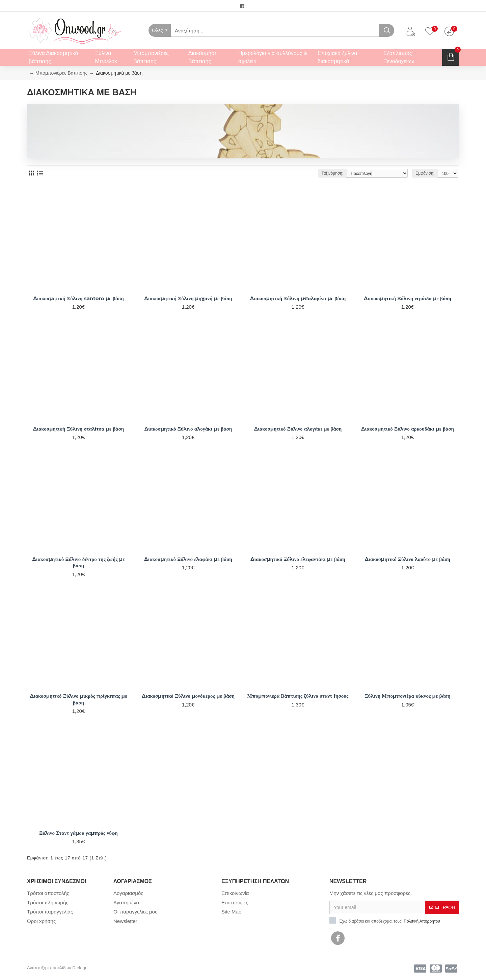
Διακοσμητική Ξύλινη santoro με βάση (78, 298)
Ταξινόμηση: (333, 173)
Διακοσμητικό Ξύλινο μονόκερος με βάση (188, 696)
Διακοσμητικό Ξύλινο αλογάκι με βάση (188, 429)
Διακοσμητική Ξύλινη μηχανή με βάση (188, 298)
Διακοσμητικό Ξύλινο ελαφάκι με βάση (188, 559)
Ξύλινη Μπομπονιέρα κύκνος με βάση (407, 696)
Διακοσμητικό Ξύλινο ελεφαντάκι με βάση (298, 559)
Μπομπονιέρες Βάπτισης (61, 73)
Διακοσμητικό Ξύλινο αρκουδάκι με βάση (408, 429)
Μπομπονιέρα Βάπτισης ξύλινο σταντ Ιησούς (298, 696)
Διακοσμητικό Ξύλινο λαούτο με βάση (408, 559)
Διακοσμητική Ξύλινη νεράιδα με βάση (408, 298)
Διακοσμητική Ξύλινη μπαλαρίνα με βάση (298, 298)
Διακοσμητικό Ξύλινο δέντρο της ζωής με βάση (78, 562)
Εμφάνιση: (425, 173)
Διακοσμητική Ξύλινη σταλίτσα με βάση (78, 429)
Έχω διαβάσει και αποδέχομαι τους (385, 921)
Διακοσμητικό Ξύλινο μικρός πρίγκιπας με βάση (79, 699)
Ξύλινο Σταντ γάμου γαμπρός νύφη (78, 833)
